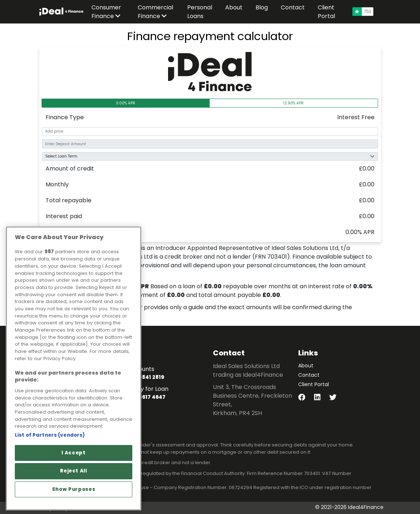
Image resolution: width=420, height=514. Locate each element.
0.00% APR (126, 103)
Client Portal (314, 384)
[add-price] (210, 132)
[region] (74, 368)
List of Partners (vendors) (50, 435)
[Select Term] (210, 157)
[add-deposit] (210, 144)
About (306, 366)
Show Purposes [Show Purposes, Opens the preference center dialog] (74, 489)
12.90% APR (293, 103)
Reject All (74, 471)
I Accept (73, 453)
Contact (309, 375)
